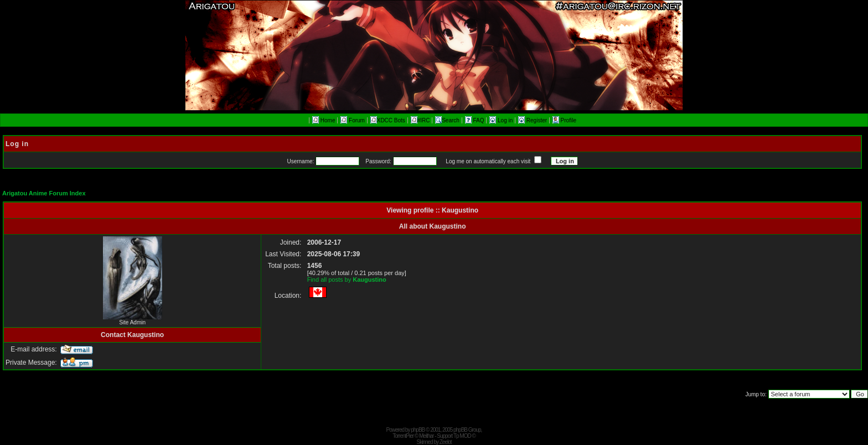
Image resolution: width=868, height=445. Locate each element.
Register (533, 120)
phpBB (418, 430)
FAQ (476, 120)
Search (447, 120)
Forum (353, 120)
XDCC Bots (388, 120)
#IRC (420, 120)
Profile (564, 120)
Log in (502, 120)
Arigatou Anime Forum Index (44, 193)
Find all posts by (347, 280)
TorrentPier (403, 436)
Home (324, 120)
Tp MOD (462, 436)
